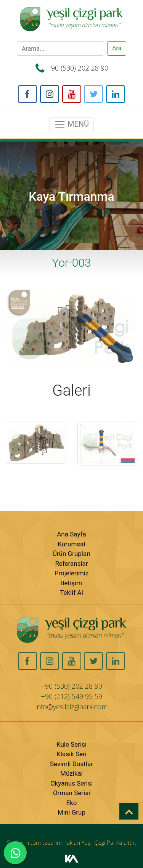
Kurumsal (71, 544)
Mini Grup (71, 812)
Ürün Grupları (71, 554)
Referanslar (71, 564)
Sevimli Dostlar (71, 764)
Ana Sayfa (71, 534)
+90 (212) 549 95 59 (71, 696)
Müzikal (71, 773)
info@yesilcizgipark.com (71, 707)
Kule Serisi (71, 744)
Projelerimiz (72, 573)
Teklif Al (71, 593)
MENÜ (71, 125)
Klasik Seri (71, 754)
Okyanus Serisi (71, 783)
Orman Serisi (71, 793)
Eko (72, 803)
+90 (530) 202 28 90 (78, 68)
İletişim (71, 583)
